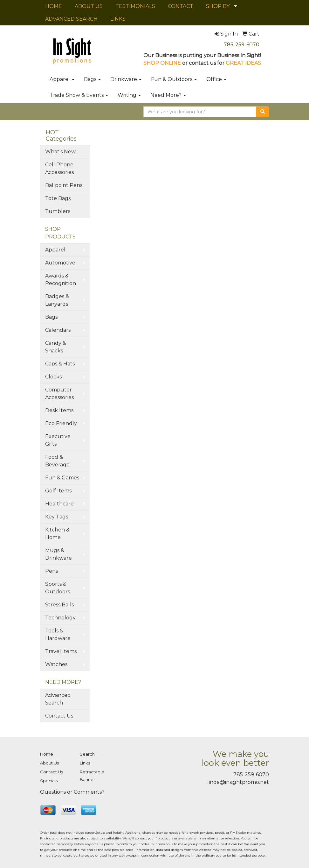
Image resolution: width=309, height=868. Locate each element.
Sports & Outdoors (58, 588)
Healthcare (59, 504)
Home (47, 754)
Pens (52, 571)
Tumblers (58, 211)
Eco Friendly (61, 423)
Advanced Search (58, 699)
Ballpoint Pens (64, 185)
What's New (60, 152)
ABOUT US (89, 6)
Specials (49, 781)
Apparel (62, 79)
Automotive (60, 263)
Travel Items (61, 651)
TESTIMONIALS (135, 6)
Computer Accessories (59, 394)
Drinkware (126, 79)
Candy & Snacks (56, 347)
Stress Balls (59, 605)
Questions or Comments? (72, 792)
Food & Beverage (57, 461)
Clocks (53, 377)
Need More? (168, 95)
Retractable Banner (92, 776)
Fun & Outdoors (174, 79)
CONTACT (181, 6)
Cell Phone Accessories (59, 168)
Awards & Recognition (61, 280)
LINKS (118, 19)
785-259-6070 (242, 45)
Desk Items (59, 410)
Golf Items (58, 491)
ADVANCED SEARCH (71, 19)
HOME (54, 6)
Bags (92, 79)
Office (216, 79)
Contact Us (59, 716)
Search (87, 754)
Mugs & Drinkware (58, 554)
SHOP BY (218, 6)
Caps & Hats (60, 364)
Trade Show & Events (79, 95)
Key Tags (57, 517)
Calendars (58, 330)
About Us (49, 763)
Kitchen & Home (57, 534)
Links (85, 763)
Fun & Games (62, 478)
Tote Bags (58, 198)
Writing (129, 95)
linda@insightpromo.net (238, 782)
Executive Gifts (58, 440)
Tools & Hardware (58, 634)
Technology (60, 618)
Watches (56, 664)
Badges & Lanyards (57, 300)
